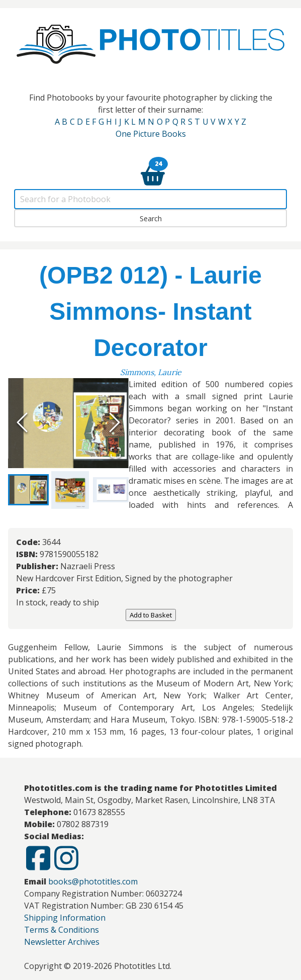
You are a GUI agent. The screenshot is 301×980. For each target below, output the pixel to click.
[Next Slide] (115, 423)
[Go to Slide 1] (28, 490)
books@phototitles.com (93, 881)
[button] (68, 423)
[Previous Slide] (22, 423)
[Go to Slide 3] (112, 490)
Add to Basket (151, 615)
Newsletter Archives (62, 942)
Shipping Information (65, 918)
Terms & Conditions (62, 930)
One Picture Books (151, 134)
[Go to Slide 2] (70, 490)
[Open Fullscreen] (115, 454)
